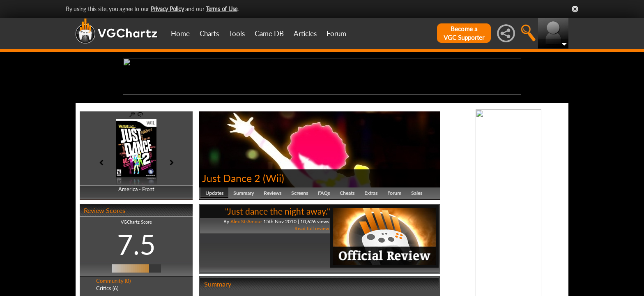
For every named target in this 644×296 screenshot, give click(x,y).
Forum (336, 34)
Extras (371, 257)
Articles (305, 34)
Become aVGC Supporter (464, 33)
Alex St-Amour (246, 285)
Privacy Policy (167, 9)
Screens (300, 257)
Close (575, 9)
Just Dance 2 (231, 242)
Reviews (273, 257)
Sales (417, 257)
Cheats (347, 257)
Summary (244, 257)
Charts (209, 34)
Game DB (269, 34)
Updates (214, 257)
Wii (274, 242)
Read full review (312, 293)
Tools (237, 34)
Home (180, 34)
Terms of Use (222, 9)
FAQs (324, 257)
